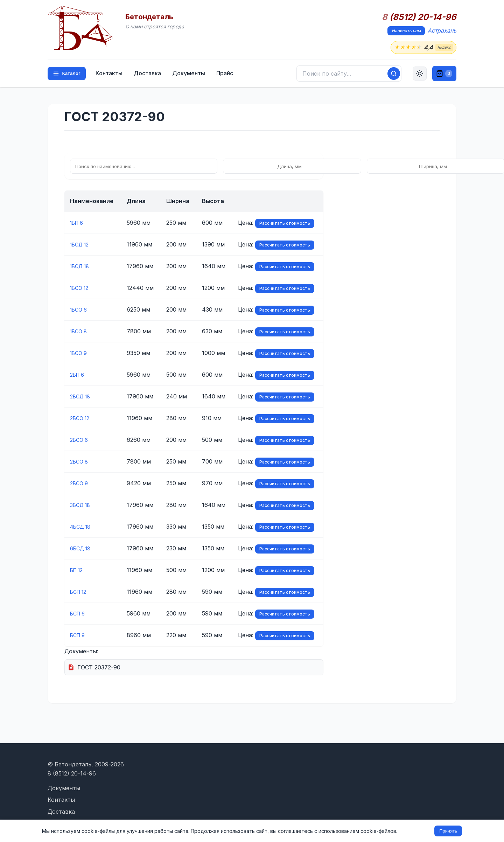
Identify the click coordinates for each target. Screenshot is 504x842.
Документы (191, 74)
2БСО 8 (80, 462)
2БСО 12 (81, 419)
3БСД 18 (82, 506)
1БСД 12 (81, 245)
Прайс (227, 74)
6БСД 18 (82, 549)
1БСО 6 (80, 310)
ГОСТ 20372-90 (99, 668)
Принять (448, 831)
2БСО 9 (80, 484)
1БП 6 (78, 223)
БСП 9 (79, 636)
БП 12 (78, 571)
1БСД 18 (81, 267)
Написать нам (406, 31)
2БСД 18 (82, 397)
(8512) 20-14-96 (419, 17)
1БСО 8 (80, 332)
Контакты (111, 74)
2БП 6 (78, 375)
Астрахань (442, 30)
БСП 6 (79, 614)
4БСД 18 (82, 527)
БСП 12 (80, 592)
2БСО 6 (80, 440)
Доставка (150, 74)
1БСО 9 (80, 354)
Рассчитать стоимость (285, 224)
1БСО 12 (81, 288)
